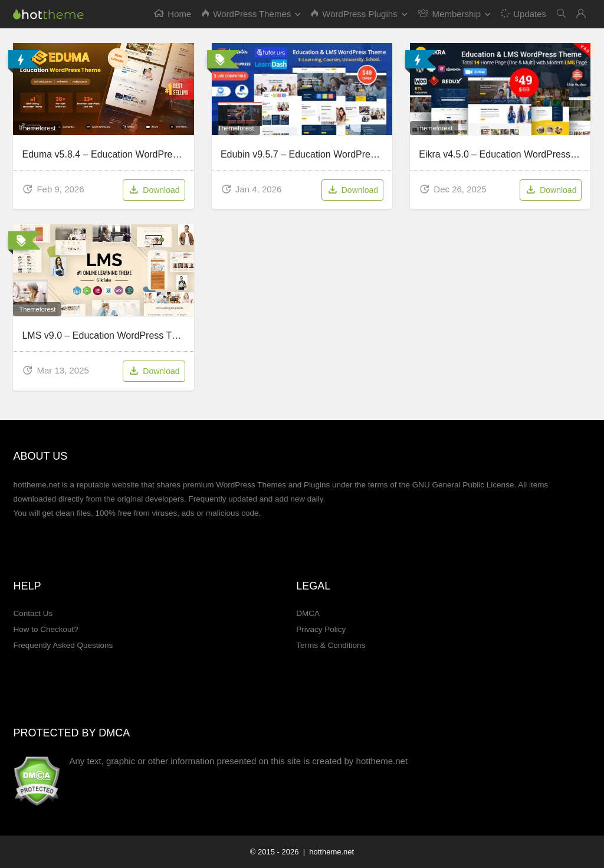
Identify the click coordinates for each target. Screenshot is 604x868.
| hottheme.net (327, 852)
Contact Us (33, 613)
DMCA (308, 613)
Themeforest (37, 128)
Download (154, 191)
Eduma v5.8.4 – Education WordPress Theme (118, 154)
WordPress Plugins (354, 14)
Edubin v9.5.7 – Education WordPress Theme (316, 154)
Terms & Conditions (331, 645)
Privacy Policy (321, 629)
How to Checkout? (45, 629)
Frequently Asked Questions (63, 645)
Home (173, 14)
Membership (449, 14)
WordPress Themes (246, 14)
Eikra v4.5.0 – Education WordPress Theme (511, 154)
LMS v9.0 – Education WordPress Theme (109, 335)
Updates (523, 13)
